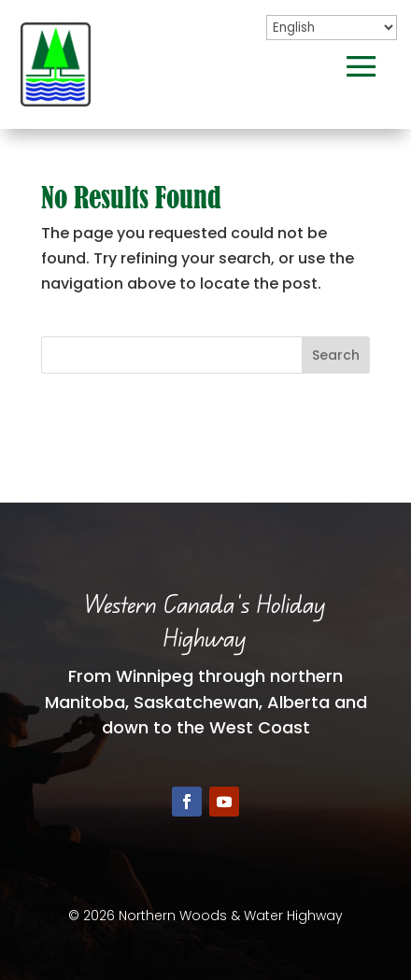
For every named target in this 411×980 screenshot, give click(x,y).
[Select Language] (332, 28)
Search (336, 355)
